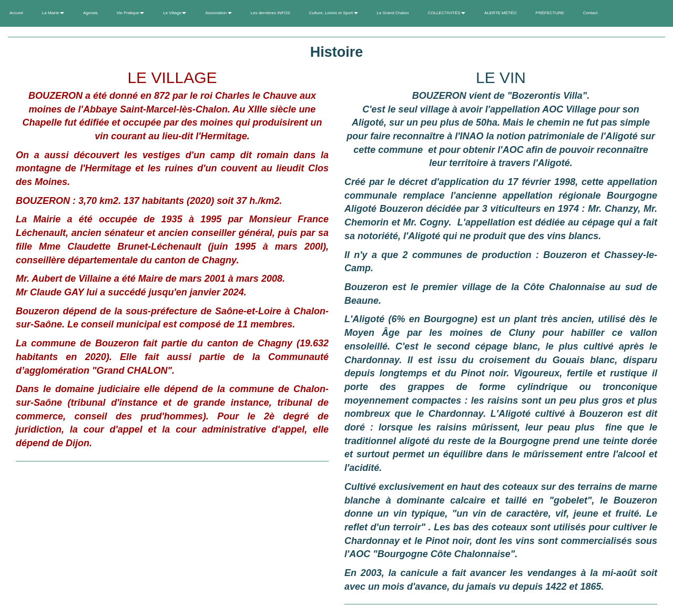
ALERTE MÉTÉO (501, 13)
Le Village (175, 13)
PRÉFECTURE (550, 13)
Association (218, 13)
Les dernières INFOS (271, 13)
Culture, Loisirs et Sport (334, 13)
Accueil (16, 13)
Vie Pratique (131, 13)
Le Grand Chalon (393, 13)
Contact (590, 13)
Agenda (90, 13)
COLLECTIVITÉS (446, 13)
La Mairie (53, 13)
